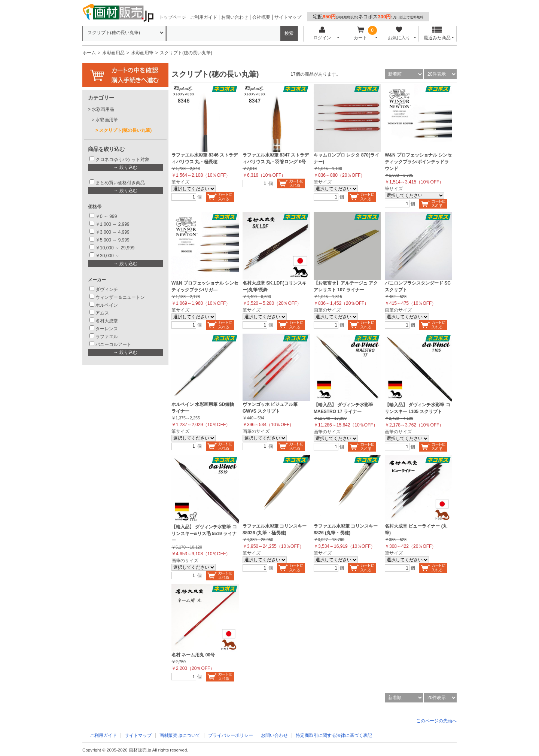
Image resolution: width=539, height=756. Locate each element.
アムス (102, 313)
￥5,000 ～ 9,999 (112, 240)
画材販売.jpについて (180, 735)
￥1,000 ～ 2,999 (112, 224)
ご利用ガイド (204, 17)
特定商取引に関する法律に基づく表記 (334, 735)
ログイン (322, 34)
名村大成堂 (107, 321)
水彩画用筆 (142, 53)
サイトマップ (288, 17)
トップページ (173, 17)
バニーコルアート (113, 344)
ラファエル (107, 337)
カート (361, 34)
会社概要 (261, 17)
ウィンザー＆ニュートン (120, 297)
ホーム (89, 53)
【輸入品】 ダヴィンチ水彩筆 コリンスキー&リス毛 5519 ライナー (204, 534)
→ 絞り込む (125, 167)
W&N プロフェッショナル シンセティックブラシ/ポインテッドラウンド (418, 162)
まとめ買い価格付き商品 (120, 183)
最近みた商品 (437, 34)
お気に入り (399, 34)
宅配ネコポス (368, 17)
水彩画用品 (113, 53)
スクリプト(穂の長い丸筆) (125, 130)
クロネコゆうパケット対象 (122, 160)
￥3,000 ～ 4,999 (112, 232)
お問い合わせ (235, 17)
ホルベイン (107, 305)
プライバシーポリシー (231, 735)
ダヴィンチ (107, 289)
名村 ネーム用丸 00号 (193, 655)
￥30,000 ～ (108, 256)
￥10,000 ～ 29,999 (115, 248)
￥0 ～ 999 (106, 216)
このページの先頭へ (436, 721)
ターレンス (107, 329)
